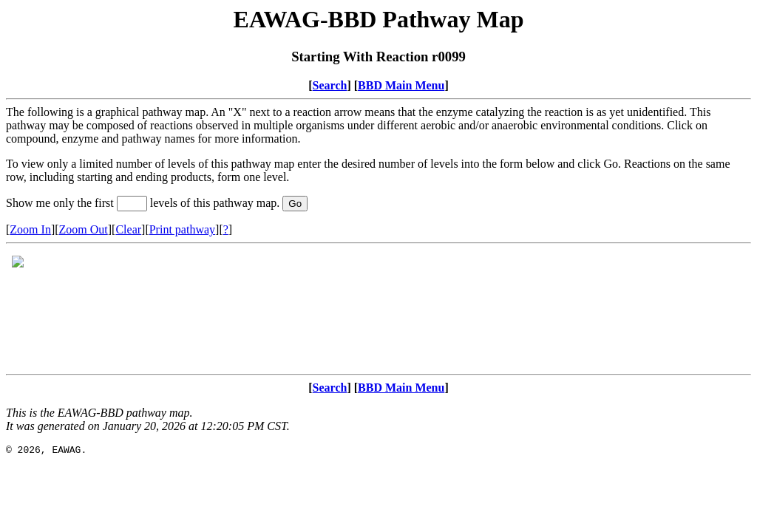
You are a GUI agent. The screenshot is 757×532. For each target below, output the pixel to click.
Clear (128, 229)
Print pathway (182, 229)
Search (330, 85)
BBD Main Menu (401, 85)
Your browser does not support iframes (378, 309)
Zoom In (30, 229)
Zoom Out (84, 229)
